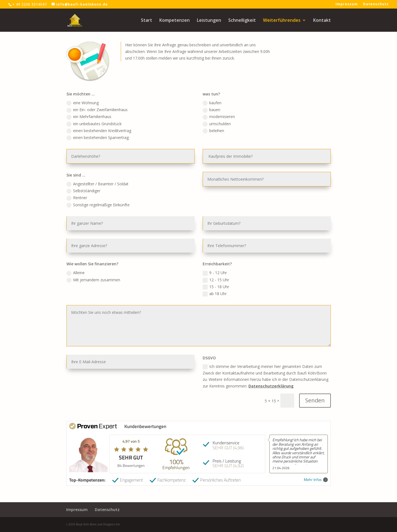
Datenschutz (376, 4)
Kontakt (322, 21)
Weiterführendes (282, 21)
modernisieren (217, 131)
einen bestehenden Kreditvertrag (109, 143)
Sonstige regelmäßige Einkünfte (108, 209)
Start (147, 21)
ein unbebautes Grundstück (105, 137)
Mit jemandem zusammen (104, 277)
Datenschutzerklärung (263, 372)
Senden (303, 384)
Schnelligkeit (242, 21)
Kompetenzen (175, 21)
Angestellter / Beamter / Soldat (108, 191)
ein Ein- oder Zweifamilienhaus (108, 124)
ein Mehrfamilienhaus (100, 131)
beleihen (212, 143)
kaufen (211, 118)
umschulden (215, 137)
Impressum (347, 4)
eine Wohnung (95, 118)
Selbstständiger (95, 197)
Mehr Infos (316, 480)
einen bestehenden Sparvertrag (108, 149)
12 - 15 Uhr (214, 277)
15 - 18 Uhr (214, 283)
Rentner (89, 203)
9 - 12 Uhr (213, 270)
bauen (210, 124)
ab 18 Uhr (213, 289)
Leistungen (209, 21)
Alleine (88, 270)
